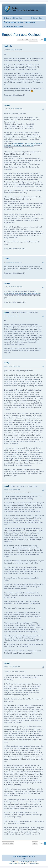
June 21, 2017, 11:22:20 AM (12, 366)
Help (14, 857)
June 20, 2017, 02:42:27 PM (14, 287)
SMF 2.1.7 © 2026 (18, 862)
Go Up (35, 843)
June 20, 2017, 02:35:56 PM (14, 109)
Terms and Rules (23, 857)
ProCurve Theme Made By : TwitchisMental (24, 864)
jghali (6, 313)
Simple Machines (31, 862)
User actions (23, 40)
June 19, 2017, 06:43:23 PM (14, 50)
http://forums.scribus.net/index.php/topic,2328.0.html (22, 294)
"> (24, 859)
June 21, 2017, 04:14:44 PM (12, 667)
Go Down (33, 40)
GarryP (7, 105)
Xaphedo (8, 46)
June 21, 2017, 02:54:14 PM (12, 490)
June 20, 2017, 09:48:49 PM (12, 316)
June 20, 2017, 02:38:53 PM (14, 262)
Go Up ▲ (32, 857)
